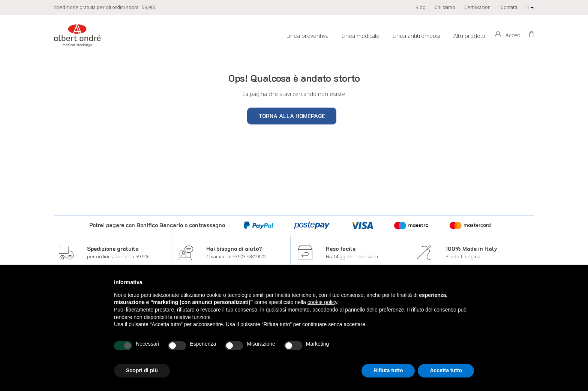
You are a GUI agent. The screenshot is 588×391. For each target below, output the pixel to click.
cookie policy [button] (322, 302)
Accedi (514, 35)
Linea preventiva (307, 36)
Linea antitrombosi (416, 36)
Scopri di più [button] (142, 370)
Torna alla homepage (292, 116)
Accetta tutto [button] (446, 370)
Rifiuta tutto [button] (388, 370)
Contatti (509, 7)
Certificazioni (478, 7)
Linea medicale (361, 36)
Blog (421, 7)
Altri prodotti (469, 36)
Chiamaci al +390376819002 (236, 256)
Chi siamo (445, 7)
